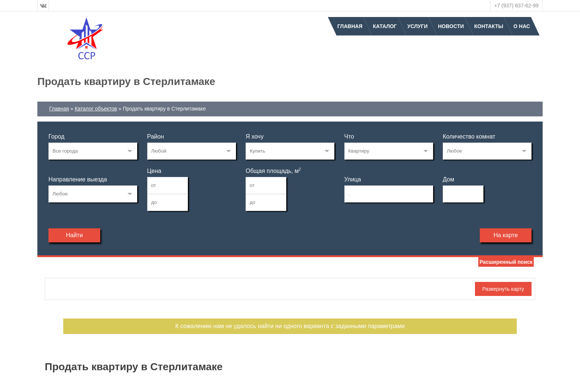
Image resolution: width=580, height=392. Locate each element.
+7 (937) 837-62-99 (516, 6)
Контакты (489, 26)
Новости (451, 26)
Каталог (385, 26)
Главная (350, 26)
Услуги (417, 26)
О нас (522, 26)
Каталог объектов (96, 109)
